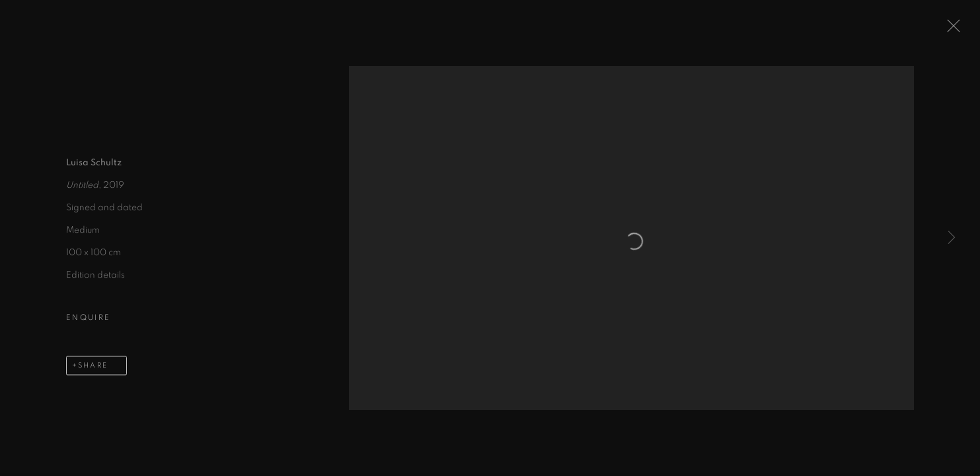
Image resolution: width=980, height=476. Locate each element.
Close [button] (952, 30)
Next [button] (952, 238)
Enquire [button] (88, 320)
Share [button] (93, 369)
